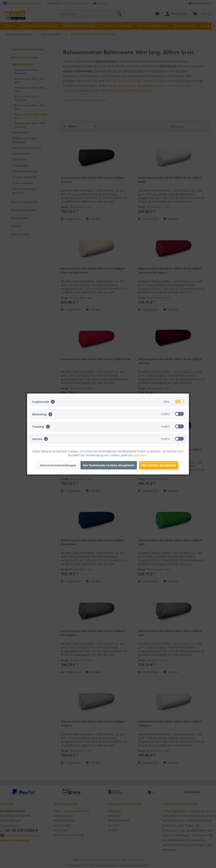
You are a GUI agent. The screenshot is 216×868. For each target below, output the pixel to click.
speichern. (141, 455)
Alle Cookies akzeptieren (159, 465)
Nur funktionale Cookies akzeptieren (109, 465)
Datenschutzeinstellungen (58, 465)
